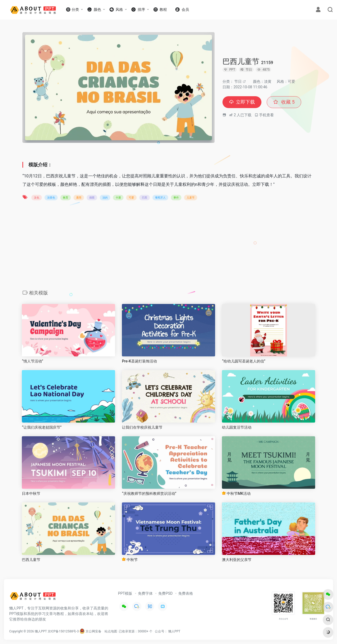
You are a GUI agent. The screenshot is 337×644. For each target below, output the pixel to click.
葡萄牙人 (160, 198)
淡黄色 (51, 198)
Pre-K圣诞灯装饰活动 (139, 361)
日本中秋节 (31, 493)
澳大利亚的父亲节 (237, 560)
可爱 (131, 198)
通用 (79, 198)
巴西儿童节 (31, 560)
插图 (92, 198)
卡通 (118, 198)
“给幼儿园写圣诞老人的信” (244, 361)
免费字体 (145, 593)
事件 (176, 198)
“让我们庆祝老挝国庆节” (42, 427)
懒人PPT (174, 631)
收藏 (284, 102)
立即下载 (242, 102)
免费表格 (186, 593)
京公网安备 (90, 631)
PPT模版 (125, 593)
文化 (37, 198)
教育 (66, 198)
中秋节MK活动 (236, 493)
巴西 (145, 198)
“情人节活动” (33, 361)
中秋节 (130, 560)
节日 (238, 81)
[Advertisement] (168, 247)
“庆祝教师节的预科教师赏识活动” (149, 493)
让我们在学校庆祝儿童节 (142, 427)
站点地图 (111, 631)
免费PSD (165, 593)
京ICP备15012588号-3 (63, 631)
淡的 (105, 198)
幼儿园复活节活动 (237, 427)
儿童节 (191, 198)
